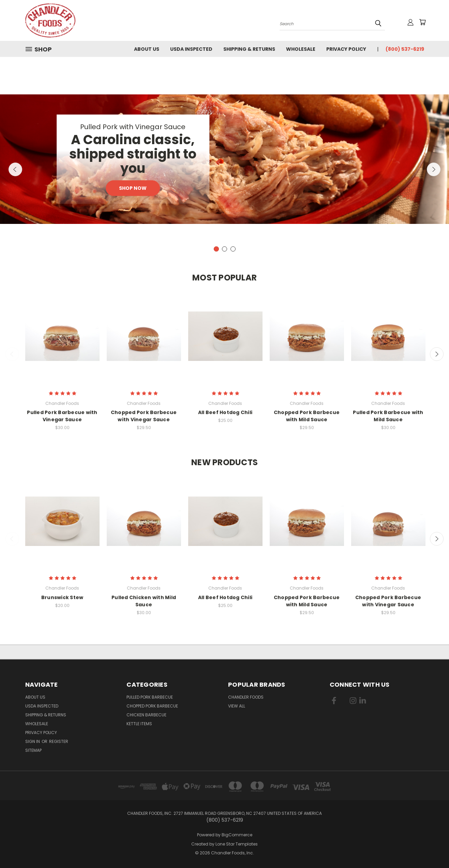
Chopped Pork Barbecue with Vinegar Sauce (144, 416)
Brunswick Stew (62, 597)
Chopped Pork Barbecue (152, 706)
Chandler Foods (246, 697)
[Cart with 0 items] (422, 22)
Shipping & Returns (249, 49)
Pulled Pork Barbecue (150, 697)
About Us (147, 49)
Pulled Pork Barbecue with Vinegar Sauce (62, 416)
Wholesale (301, 49)
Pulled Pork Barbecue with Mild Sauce (388, 416)
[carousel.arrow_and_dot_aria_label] (224, 249)
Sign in (33, 741)
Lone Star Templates (237, 844)
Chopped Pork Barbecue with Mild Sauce (307, 416)
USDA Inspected (191, 49)
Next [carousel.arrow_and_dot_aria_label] (434, 169)
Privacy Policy (346, 49)
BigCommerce (237, 835)
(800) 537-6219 (405, 49)
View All (237, 706)
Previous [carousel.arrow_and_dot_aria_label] (15, 169)
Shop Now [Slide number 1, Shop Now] (133, 188)
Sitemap (33, 750)
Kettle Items (139, 724)
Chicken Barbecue (146, 715)
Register (59, 741)
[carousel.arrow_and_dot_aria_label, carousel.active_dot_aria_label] (216, 249)
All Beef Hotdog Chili (225, 412)
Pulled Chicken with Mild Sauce (144, 601)
